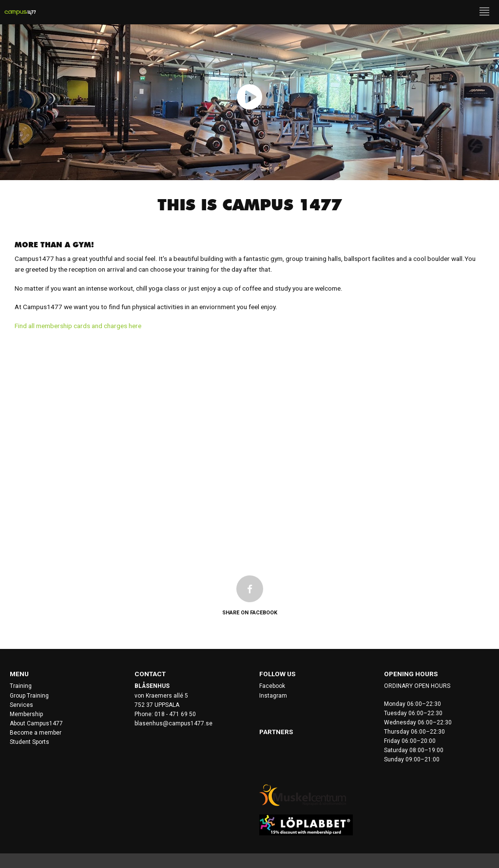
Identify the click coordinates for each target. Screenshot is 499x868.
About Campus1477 (36, 723)
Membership (26, 714)
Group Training (29, 696)
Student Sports (29, 742)
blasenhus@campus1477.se (173, 723)
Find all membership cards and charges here (78, 326)
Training (21, 686)
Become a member (36, 733)
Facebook (272, 686)
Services (21, 705)
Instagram (273, 696)
